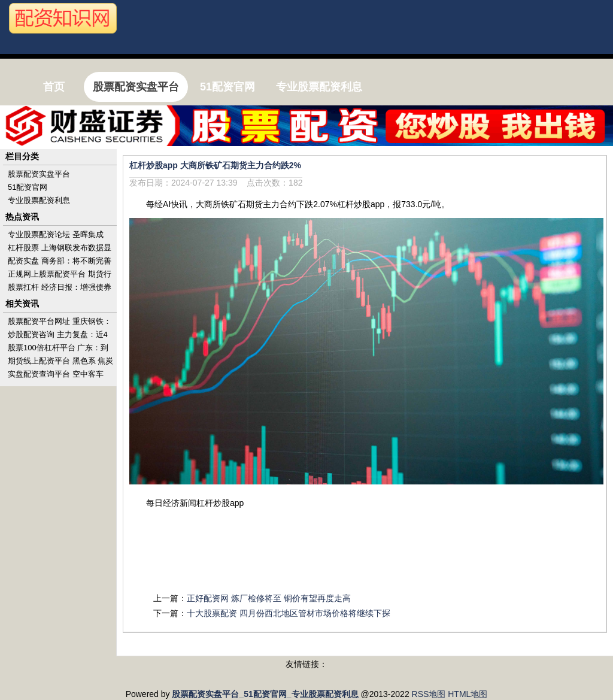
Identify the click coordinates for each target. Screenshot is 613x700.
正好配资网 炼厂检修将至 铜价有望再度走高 (269, 598)
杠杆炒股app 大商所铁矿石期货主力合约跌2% (215, 165)
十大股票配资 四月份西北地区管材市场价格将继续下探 (289, 613)
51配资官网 (28, 187)
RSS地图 (429, 694)
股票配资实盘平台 (39, 174)
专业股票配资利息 (39, 200)
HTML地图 (468, 694)
